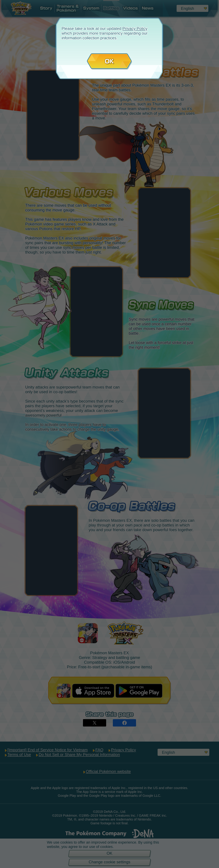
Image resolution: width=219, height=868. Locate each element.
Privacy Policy (135, 29)
